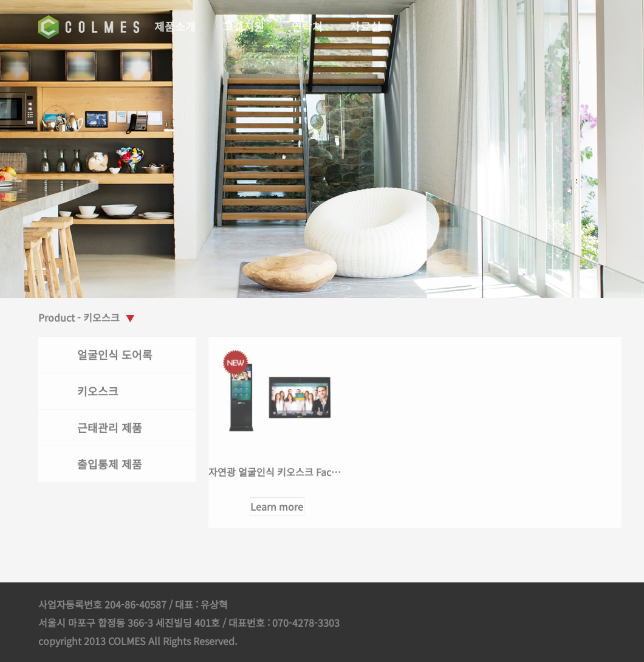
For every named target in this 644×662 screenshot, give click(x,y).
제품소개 (176, 26)
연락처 (308, 26)
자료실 (367, 26)
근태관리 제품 (111, 427)
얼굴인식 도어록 (116, 354)
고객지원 (245, 26)
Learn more (279, 506)
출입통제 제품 (111, 464)
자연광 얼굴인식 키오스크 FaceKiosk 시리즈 (301, 472)
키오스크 (99, 391)
